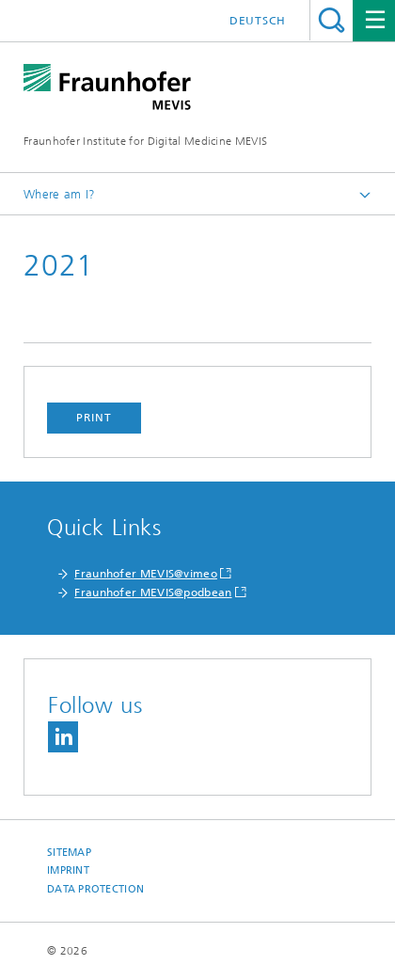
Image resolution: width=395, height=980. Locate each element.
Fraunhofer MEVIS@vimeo (146, 574)
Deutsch (258, 21)
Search (332, 20)
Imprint (68, 870)
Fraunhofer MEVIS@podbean (153, 593)
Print (94, 418)
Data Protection (95, 889)
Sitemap (69, 853)
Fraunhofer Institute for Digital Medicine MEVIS (145, 141)
